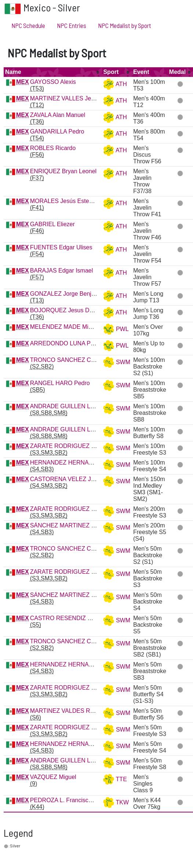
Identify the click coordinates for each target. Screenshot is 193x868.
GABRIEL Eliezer (52, 224)
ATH (115, 84)
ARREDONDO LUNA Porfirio (68, 343)
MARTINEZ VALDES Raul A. (68, 711)
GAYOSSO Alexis (53, 82)
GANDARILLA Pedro (57, 131)
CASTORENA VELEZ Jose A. (69, 479)
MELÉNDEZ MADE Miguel (65, 327)
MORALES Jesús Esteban (65, 201)
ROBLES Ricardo (53, 148)
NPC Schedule (28, 25)
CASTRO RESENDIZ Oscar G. (70, 618)
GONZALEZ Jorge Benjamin (67, 294)
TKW (116, 802)
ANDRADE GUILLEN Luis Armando (77, 406)
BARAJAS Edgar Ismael (62, 271)
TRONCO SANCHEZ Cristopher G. (76, 360)
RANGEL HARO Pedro (60, 383)
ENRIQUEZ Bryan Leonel (63, 171)
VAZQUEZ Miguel (53, 777)
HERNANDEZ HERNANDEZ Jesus (76, 463)
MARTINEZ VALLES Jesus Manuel (76, 98)
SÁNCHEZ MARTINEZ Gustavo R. (75, 525)
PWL (116, 329)
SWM (117, 362)
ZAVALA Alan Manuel (58, 115)
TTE (115, 779)
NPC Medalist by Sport (125, 25)
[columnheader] (53, 72)
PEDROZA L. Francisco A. (64, 800)
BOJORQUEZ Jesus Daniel (66, 310)
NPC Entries (72, 25)
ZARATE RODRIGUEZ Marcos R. (74, 446)
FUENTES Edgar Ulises (61, 247)
